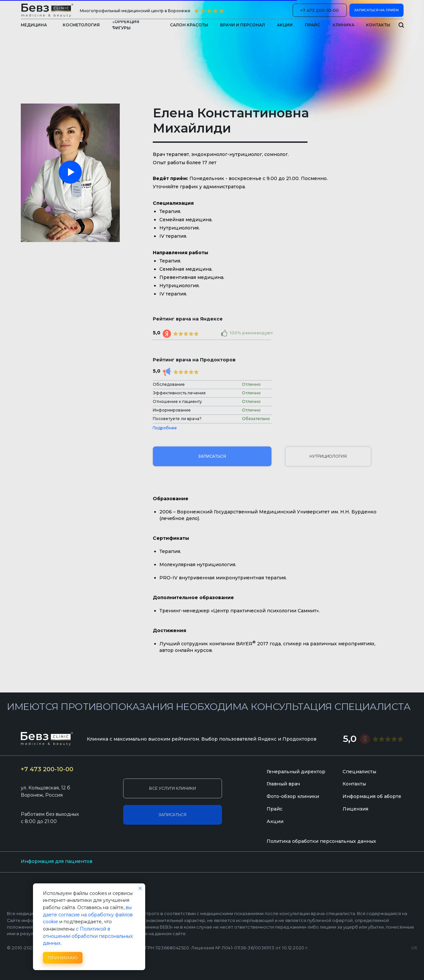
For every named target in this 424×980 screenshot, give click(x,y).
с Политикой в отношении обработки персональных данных (88, 936)
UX (414, 948)
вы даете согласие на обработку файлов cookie (88, 915)
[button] (344, 25)
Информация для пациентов (57, 861)
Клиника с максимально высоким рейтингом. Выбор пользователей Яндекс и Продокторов (202, 739)
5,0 (350, 739)
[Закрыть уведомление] (140, 888)
